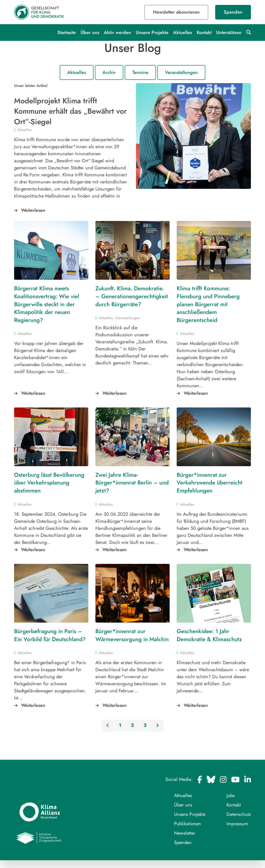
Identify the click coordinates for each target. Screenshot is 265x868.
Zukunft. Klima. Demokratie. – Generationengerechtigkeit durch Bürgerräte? (132, 296)
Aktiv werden (117, 33)
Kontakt (204, 33)
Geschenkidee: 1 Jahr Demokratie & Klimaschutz (209, 635)
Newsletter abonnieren (176, 12)
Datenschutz (239, 814)
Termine (140, 72)
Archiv (109, 72)
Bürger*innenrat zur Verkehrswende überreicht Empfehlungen (210, 483)
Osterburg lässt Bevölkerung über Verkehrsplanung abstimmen (49, 483)
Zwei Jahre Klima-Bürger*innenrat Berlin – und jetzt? (132, 483)
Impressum (237, 824)
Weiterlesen (33, 210)
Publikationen (188, 824)
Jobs (231, 796)
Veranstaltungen (181, 72)
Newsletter (185, 833)
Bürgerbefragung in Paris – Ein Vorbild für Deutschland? (50, 635)
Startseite (67, 33)
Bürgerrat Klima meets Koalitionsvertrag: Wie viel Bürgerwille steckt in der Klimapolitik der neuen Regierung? (47, 304)
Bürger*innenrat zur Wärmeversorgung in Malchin (132, 635)
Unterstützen (229, 33)
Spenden (233, 12)
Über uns (90, 33)
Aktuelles (183, 33)
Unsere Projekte (152, 33)
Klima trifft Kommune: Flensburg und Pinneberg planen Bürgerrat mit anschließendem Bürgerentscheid (208, 304)
